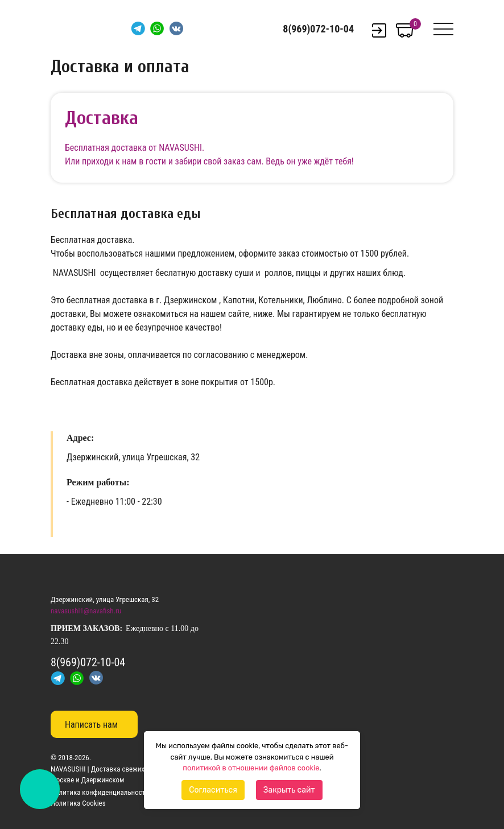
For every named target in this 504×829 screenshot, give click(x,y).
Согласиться (213, 790)
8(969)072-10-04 (318, 29)
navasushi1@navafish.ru (86, 611)
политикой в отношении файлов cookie (251, 768)
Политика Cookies (78, 803)
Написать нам (91, 725)
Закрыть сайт (289, 790)
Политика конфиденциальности (100, 792)
